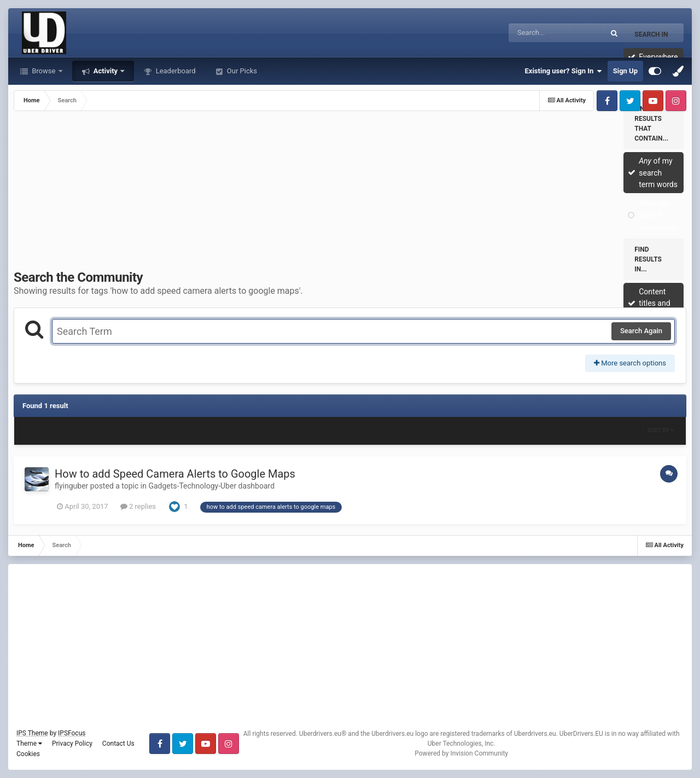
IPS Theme (32, 733)
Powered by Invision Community (461, 753)
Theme (29, 744)
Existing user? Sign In (564, 71)
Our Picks (241, 71)
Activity (106, 71)
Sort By (661, 430)
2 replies (138, 506)
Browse (44, 71)
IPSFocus (72, 733)
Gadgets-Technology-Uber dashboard (211, 486)
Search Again (641, 331)
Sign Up (625, 71)
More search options (630, 363)
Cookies (28, 754)
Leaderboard (174, 71)
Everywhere (658, 57)
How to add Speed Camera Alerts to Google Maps (175, 474)
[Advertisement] (350, 193)
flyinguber (71, 486)
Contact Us (118, 744)
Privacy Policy (72, 744)
